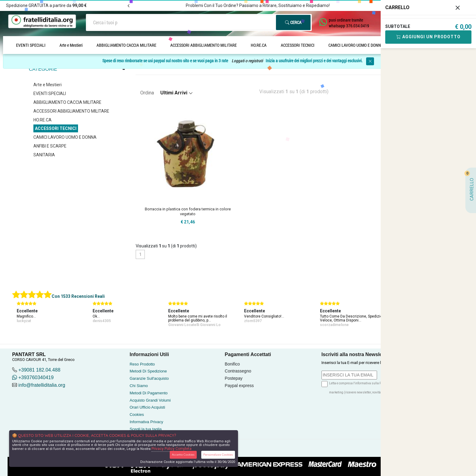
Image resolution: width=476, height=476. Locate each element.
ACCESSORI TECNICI (298, 45)
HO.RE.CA (259, 45)
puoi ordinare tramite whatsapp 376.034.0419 (349, 23)
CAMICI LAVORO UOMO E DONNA (356, 45)
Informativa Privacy (146, 422)
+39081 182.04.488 (39, 370)
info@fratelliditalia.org (42, 385)
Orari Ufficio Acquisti (147, 407)
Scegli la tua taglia (146, 429)
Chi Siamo (139, 386)
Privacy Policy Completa (172, 449)
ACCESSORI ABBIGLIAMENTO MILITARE (204, 45)
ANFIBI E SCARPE (50, 146)
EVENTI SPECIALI (31, 45)
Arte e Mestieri (71, 45)
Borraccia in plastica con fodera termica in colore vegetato (188, 211)
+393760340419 (33, 377)
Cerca (293, 22)
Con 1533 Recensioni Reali (78, 296)
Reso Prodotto (142, 364)
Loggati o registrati (247, 61)
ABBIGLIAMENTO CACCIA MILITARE (126, 45)
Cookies (137, 415)
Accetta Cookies (183, 455)
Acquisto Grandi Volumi (150, 400)
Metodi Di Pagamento (149, 393)
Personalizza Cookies (218, 455)
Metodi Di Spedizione (148, 371)
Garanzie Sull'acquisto (149, 378)
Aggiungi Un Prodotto (428, 37)
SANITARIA (44, 155)
